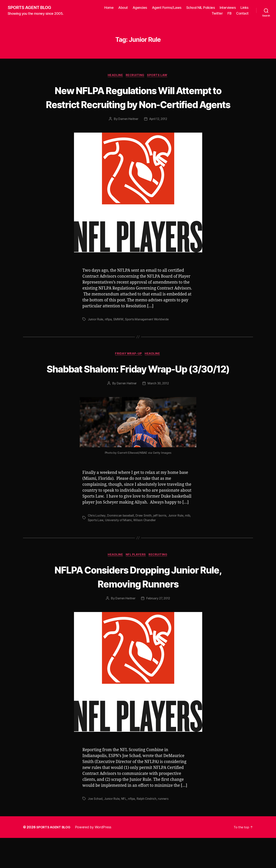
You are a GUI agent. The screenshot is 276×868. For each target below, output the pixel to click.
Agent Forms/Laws (167, 8)
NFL (124, 829)
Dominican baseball (121, 545)
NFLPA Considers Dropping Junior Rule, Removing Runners (138, 606)
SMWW (119, 334)
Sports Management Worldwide (148, 334)
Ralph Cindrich (147, 829)
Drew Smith (144, 545)
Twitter (217, 14)
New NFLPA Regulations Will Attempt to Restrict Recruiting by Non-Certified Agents (138, 105)
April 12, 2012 (159, 134)
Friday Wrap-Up (128, 369)
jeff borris (161, 545)
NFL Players (136, 584)
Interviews (228, 8)
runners (164, 829)
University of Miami (119, 550)
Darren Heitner (127, 134)
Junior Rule (96, 334)
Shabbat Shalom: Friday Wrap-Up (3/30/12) (138, 391)
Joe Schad (95, 829)
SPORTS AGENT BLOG (31, 8)
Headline (114, 76)
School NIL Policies (201, 8)
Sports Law (159, 76)
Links (245, 8)
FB (229, 14)
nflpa (109, 334)
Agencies (140, 8)
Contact (242, 14)
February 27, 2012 (159, 628)
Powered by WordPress (96, 857)
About (123, 8)
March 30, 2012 (159, 413)
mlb (189, 545)
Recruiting (136, 76)
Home (109, 8)
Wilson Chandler (145, 550)
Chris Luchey (97, 545)
